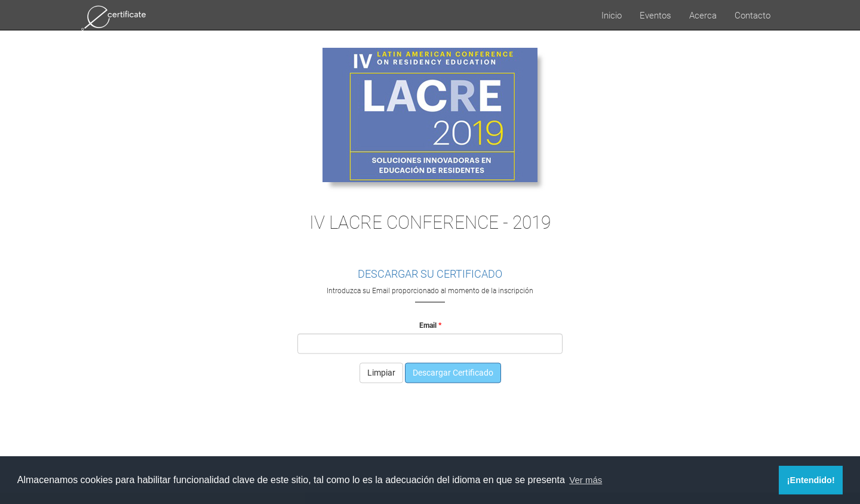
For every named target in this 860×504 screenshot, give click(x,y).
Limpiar (381, 373)
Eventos (655, 15)
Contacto (752, 15)
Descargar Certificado (453, 373)
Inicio (612, 15)
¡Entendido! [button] (811, 480)
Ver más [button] (586, 480)
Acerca (703, 15)
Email (428, 325)
